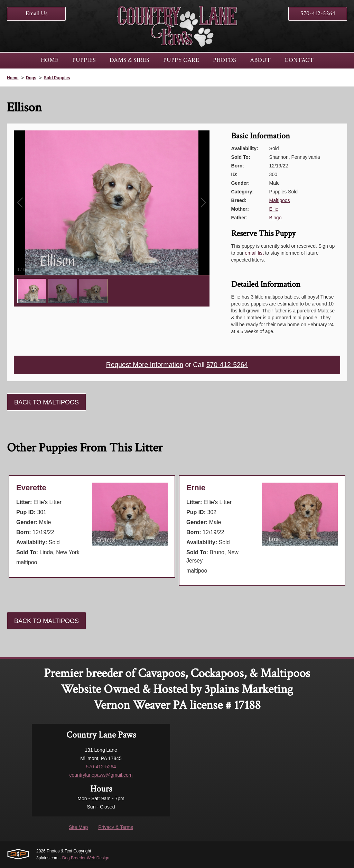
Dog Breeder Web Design (86, 858)
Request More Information (144, 365)
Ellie (274, 209)
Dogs (31, 78)
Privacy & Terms (116, 828)
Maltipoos (280, 200)
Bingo (276, 218)
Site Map (78, 828)
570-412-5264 (318, 13)
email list (254, 253)
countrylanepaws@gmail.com (101, 775)
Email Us (36, 13)
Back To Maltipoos (46, 403)
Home (13, 78)
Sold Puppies (57, 78)
